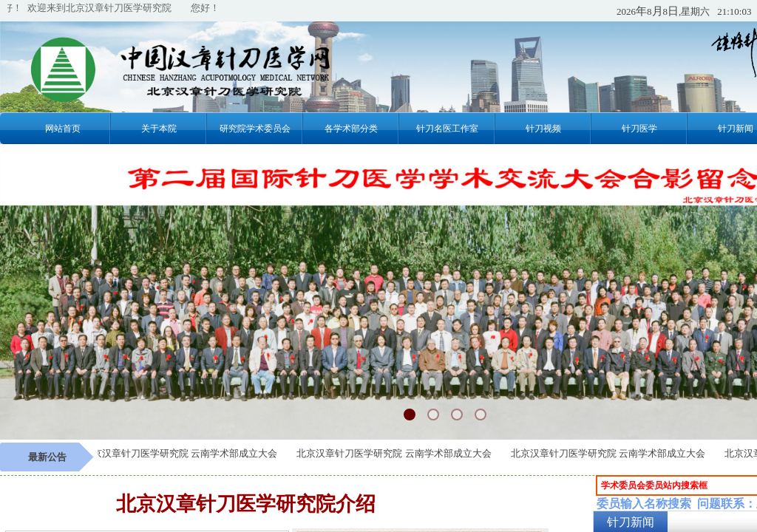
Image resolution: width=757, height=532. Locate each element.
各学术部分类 (351, 129)
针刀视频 (543, 129)
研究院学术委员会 (255, 129)
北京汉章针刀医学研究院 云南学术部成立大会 (183, 453)
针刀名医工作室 (447, 129)
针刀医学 (639, 129)
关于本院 (159, 129)
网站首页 (63, 129)
